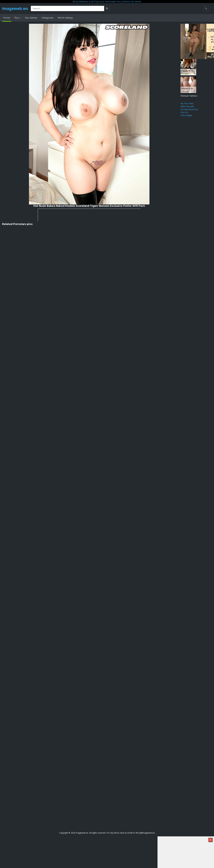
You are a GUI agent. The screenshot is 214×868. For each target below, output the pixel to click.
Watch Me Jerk (187, 106)
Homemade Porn (113, 1)
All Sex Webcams (80, 1)
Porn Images (186, 115)
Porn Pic (184, 112)
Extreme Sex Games (132, 1)
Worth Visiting (65, 18)
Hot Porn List (96, 1)
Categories (47, 18)
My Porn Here (187, 103)
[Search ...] (69, 8)
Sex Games (31, 18)
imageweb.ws (16, 8)
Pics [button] (17, 18)
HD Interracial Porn (189, 109)
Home (7, 18)
